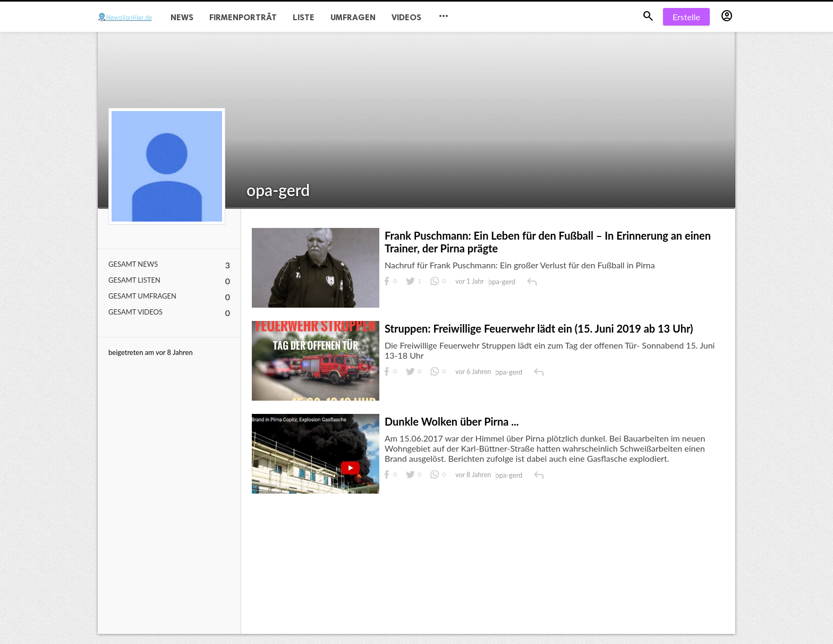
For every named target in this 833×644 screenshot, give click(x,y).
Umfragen (353, 17)
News (182, 17)
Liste (304, 17)
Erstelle (686, 17)
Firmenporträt (243, 17)
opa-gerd (278, 190)
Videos (406, 17)
